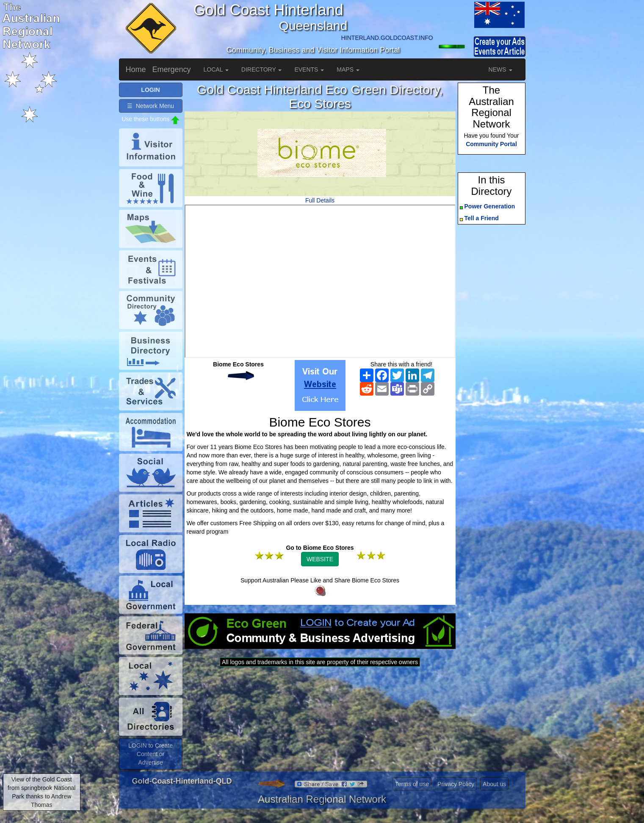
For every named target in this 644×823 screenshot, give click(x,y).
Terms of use (412, 784)
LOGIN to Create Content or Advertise (151, 754)
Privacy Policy (456, 784)
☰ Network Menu (151, 106)
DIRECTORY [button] (262, 69)
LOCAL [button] (216, 69)
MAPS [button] (348, 69)
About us (494, 784)
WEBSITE (320, 559)
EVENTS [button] (309, 69)
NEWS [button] (500, 69)
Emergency (172, 69)
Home (136, 69)
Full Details (320, 200)
